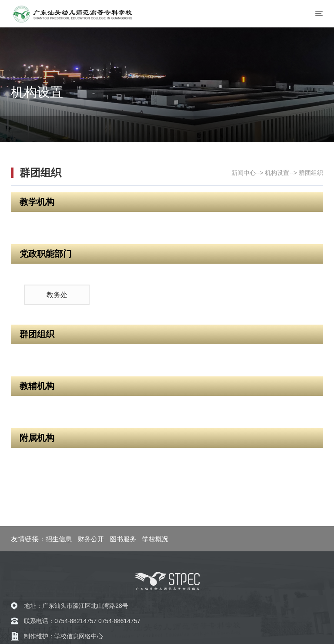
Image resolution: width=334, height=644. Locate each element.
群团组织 (311, 173)
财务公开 (91, 539)
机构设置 (277, 173)
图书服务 (123, 539)
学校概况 (155, 539)
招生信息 (59, 539)
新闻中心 (244, 173)
